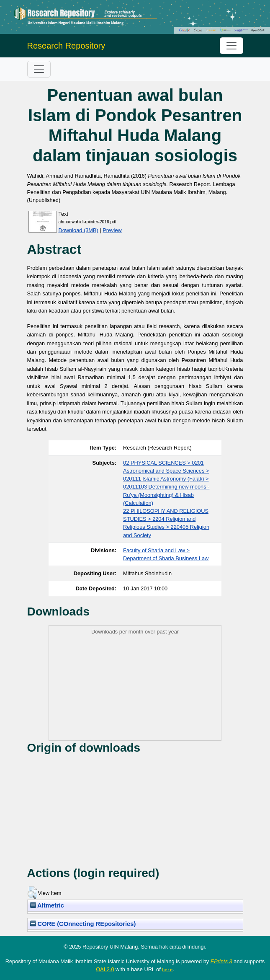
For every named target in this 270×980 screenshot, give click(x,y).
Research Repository (66, 46)
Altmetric (47, 905)
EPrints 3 (221, 961)
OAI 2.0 (105, 969)
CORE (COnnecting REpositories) (83, 924)
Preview (112, 230)
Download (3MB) (78, 230)
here (167, 970)
